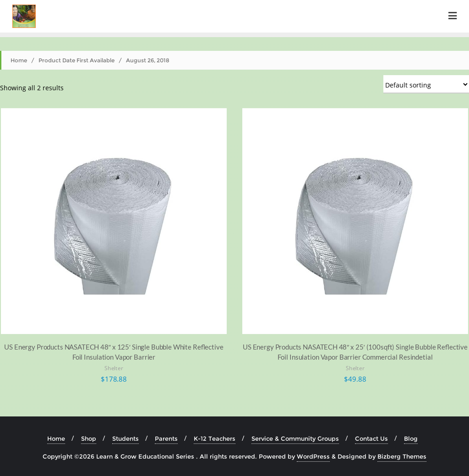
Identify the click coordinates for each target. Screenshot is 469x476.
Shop (89, 438)
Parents (166, 438)
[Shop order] (426, 84)
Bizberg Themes (402, 456)
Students (125, 438)
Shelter (114, 369)
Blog (411, 438)
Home (19, 60)
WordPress (313, 456)
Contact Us (371, 438)
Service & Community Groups (295, 438)
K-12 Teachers (215, 438)
